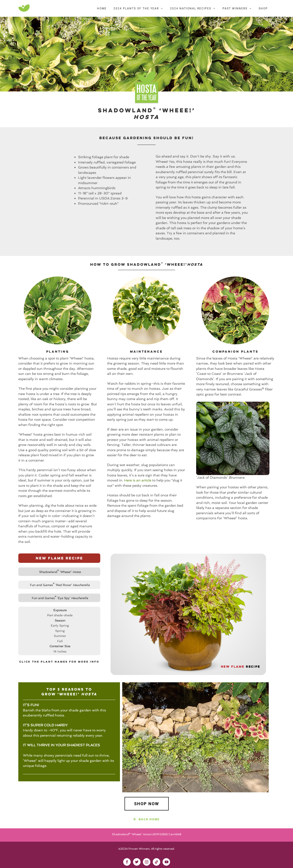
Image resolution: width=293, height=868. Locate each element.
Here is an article (138, 480)
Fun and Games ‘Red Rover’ (60, 585)
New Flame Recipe (59, 558)
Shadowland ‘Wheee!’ (60, 572)
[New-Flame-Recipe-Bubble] (188, 555)
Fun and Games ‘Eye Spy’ (60, 598)
